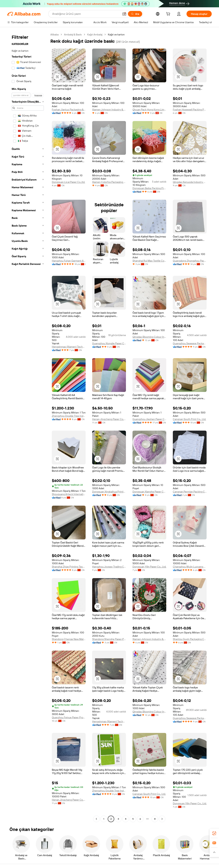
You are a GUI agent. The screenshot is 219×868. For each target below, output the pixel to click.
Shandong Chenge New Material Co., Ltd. (69, 639)
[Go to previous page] (96, 819)
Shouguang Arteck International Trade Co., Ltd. (69, 494)
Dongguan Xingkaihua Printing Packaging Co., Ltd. (109, 492)
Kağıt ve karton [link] (116, 35)
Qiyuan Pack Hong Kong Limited (149, 110)
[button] (124, 14)
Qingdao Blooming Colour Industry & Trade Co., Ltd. (149, 337)
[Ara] (135, 14)
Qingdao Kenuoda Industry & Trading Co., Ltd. (190, 182)
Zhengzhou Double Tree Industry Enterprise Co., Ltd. (69, 416)
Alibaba (54, 35)
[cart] (169, 14)
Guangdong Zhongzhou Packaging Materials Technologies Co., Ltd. (190, 261)
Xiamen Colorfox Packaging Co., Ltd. (109, 182)
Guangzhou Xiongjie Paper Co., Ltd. (109, 343)
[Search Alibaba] (86, 14)
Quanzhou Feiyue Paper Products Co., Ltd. (69, 717)
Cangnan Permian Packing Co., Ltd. (190, 492)
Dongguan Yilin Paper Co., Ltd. (149, 567)
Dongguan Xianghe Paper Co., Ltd (149, 492)
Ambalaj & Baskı (73, 35)
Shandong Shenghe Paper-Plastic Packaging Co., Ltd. (109, 639)
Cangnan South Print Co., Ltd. (189, 419)
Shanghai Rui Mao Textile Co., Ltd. (149, 261)
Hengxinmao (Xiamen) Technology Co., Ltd (69, 347)
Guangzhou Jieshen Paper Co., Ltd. (149, 419)
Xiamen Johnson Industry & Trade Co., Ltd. (109, 110)
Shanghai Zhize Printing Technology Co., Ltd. (69, 567)
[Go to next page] (162, 819)
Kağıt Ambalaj (95, 35)
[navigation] (28, 427)
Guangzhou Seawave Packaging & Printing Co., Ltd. (190, 343)
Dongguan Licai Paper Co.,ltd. (68, 182)
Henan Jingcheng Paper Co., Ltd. (109, 419)
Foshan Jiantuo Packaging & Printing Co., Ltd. (69, 110)
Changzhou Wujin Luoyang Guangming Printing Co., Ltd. (190, 567)
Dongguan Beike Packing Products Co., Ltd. (149, 188)
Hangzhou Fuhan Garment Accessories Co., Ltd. (69, 261)
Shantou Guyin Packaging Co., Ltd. (190, 639)
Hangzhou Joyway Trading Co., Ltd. (109, 567)
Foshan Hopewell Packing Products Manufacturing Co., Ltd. (190, 110)
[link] (214, 833)
